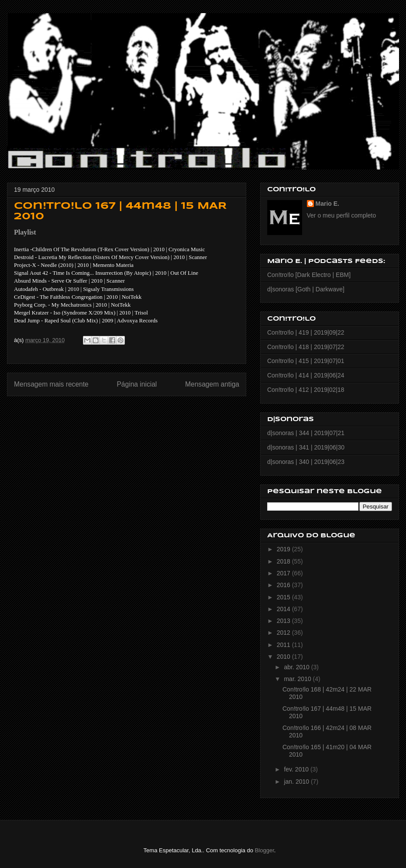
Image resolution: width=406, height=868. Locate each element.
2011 (284, 645)
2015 (284, 597)
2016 (284, 585)
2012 (284, 633)
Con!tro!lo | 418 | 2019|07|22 (306, 347)
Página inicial (137, 384)
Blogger (265, 850)
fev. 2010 (297, 769)
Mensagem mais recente (51, 384)
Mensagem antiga (212, 384)
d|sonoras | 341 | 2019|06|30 (306, 447)
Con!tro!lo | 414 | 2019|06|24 (306, 375)
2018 (284, 561)
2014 (284, 609)
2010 (284, 657)
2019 (284, 549)
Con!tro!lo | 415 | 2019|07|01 (306, 361)
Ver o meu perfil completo (342, 215)
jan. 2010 (297, 782)
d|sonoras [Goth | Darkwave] (306, 289)
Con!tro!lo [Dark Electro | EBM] (309, 275)
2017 (284, 573)
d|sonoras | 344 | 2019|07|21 (306, 433)
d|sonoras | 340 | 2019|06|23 (306, 462)
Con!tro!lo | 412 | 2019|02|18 (306, 390)
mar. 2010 (298, 679)
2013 (284, 621)
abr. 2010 (297, 667)
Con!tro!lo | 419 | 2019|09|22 (306, 332)
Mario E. (327, 204)
